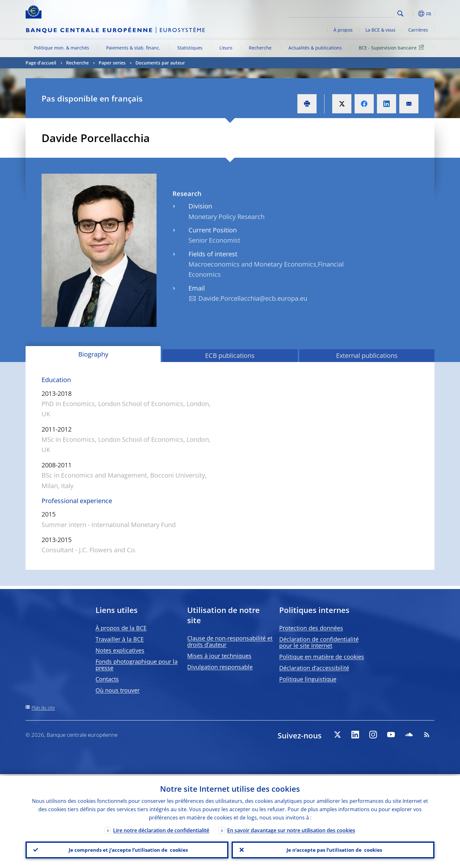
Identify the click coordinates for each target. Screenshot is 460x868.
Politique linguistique (308, 679)
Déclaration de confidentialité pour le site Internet (319, 642)
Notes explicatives (120, 650)
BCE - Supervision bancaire (392, 47)
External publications (367, 355)
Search (400, 14)
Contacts (107, 679)
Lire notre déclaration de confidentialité (161, 829)
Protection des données (311, 628)
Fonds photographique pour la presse (137, 665)
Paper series (112, 63)
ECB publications (230, 355)
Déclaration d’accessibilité (314, 668)
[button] (412, 14)
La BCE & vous (380, 30)
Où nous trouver (118, 690)
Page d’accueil (41, 63)
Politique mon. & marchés (61, 48)
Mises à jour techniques (219, 656)
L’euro (226, 48)
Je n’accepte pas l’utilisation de (333, 849)
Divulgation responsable (220, 667)
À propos (343, 30)
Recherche (260, 48)
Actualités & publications (315, 48)
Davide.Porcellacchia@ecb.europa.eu (253, 298)
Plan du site (43, 708)
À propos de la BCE (121, 628)
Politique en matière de (322, 657)
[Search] (363, 13)
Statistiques (190, 48)
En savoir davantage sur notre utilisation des (291, 829)
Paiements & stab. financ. (133, 48)
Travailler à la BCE (120, 639)
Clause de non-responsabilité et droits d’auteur (230, 641)
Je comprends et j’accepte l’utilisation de (127, 849)
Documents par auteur (160, 63)
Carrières (418, 30)
